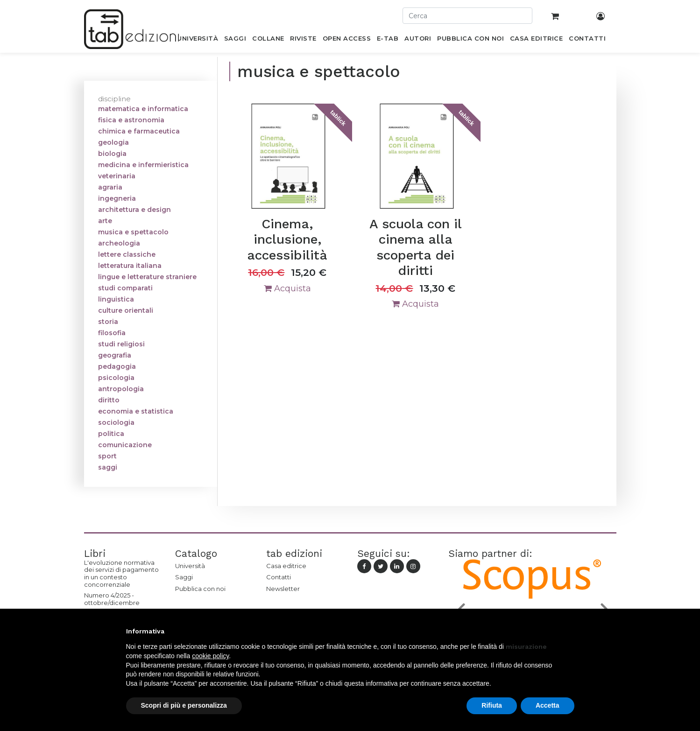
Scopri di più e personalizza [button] (184, 705)
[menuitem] (198, 40)
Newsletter (283, 589)
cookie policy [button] (210, 656)
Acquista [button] (287, 288)
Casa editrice (286, 566)
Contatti (279, 577)
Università (190, 566)
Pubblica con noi (200, 589)
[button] (570, 631)
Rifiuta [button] (492, 705)
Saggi (184, 577)
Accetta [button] (548, 705)
